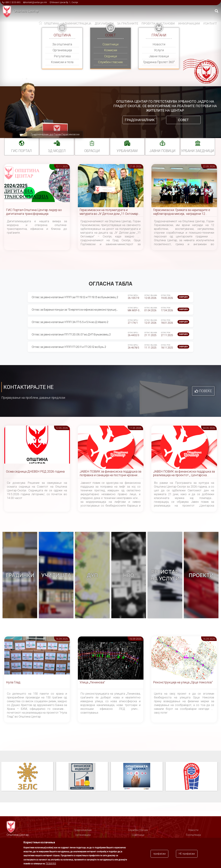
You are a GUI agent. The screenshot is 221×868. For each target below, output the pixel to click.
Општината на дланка (191, 777)
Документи (104, 23)
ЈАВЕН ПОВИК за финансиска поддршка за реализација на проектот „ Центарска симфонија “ (184, 474)
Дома (40, 24)
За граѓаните (127, 23)
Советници (110, 44)
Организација (62, 50)
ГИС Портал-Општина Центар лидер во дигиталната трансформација (34, 212)
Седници (111, 56)
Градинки (20, 575)
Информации (189, 23)
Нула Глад (13, 682)
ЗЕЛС (82, 777)
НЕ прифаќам (187, 854)
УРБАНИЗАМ (127, 151)
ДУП (92, 575)
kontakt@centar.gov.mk (36, 2)
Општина (51, 23)
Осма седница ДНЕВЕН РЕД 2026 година (35, 471)
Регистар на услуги (165, 575)
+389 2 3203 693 (12, 2)
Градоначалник (140, 120)
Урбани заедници (198, 151)
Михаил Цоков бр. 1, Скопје (65, 2)
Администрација (77, 23)
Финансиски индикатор (137, 777)
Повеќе (205, 391)
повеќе (51, 863)
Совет (183, 120)
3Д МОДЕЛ (57, 151)
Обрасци (92, 151)
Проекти (201, 575)
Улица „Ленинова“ (92, 682)
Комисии (111, 50)
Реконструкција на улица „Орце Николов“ (183, 682)
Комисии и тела (62, 62)
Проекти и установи (158, 23)
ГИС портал (21, 151)
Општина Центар (26, 11)
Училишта (56, 575)
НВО (129, 575)
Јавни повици (159, 56)
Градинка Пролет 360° (159, 62)
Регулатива (62, 56)
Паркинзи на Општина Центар (27, 777)
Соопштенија (193, 835)
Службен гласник (110, 62)
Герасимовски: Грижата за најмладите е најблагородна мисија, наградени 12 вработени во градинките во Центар (182, 212)
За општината (62, 44)
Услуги (159, 50)
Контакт (210, 23)
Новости (159, 44)
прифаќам (159, 854)
